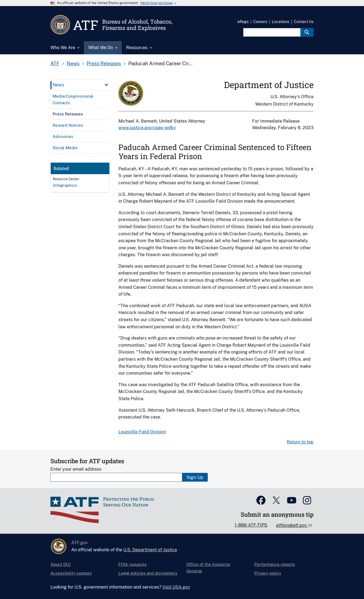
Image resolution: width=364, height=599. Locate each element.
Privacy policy (268, 573)
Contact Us (304, 22)
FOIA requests (133, 564)
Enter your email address (76, 469)
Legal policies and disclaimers (148, 573)
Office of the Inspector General (208, 568)
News (73, 63)
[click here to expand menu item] (106, 85)
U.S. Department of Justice (150, 550)
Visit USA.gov (176, 587)
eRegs (243, 22)
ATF (55, 63)
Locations (281, 22)
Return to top (300, 442)
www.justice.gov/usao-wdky (147, 128)
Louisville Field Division (142, 432)
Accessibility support (71, 573)
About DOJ (61, 564)
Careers (260, 22)
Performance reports (275, 564)
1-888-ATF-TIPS (251, 525)
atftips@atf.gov (292, 525)
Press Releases (104, 63)
